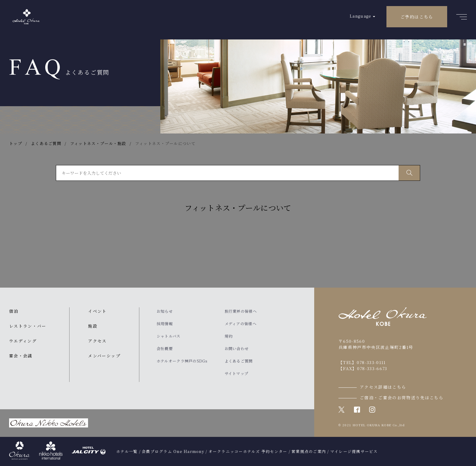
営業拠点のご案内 (309, 451)
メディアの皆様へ (241, 324)
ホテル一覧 (127, 451)
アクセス (97, 341)
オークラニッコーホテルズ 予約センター (248, 451)
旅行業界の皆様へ (241, 311)
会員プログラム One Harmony (173, 451)
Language (360, 16)
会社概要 (165, 349)
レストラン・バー (28, 326)
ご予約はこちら (417, 17)
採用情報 (165, 324)
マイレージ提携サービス (354, 451)
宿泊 (14, 311)
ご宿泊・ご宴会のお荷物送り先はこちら (402, 397)
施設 (93, 326)
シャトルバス (169, 336)
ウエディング (23, 341)
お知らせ (165, 311)
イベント (97, 311)
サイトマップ (237, 373)
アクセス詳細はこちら (383, 387)
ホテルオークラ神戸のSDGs (182, 361)
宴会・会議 (21, 356)
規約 (229, 336)
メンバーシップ (104, 356)
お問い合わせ (237, 349)
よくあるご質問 (239, 361)
